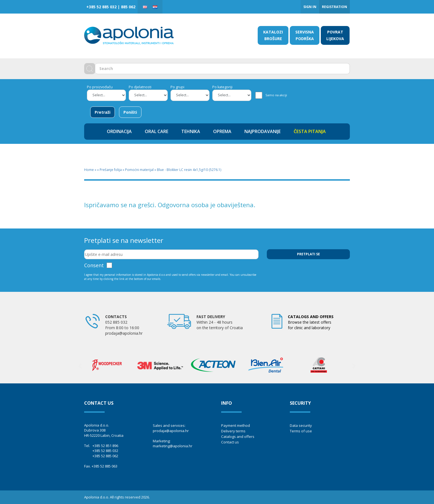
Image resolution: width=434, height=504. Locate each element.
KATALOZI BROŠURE (273, 35)
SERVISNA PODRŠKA (305, 35)
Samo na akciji (276, 95)
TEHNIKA (191, 131)
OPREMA (222, 131)
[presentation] (309, 273)
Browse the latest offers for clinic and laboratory (311, 322)
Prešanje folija (111, 170)
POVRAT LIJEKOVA (335, 35)
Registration (334, 7)
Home (89, 170)
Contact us (230, 442)
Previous (80, 366)
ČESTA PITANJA (310, 131)
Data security (301, 425)
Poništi (130, 112)
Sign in (310, 7)
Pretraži (103, 112)
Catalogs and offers (238, 437)
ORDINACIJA (119, 131)
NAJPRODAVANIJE (263, 131)
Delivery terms (233, 431)
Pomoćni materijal (139, 170)
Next (354, 366)
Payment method (236, 425)
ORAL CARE (157, 131)
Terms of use (301, 431)
